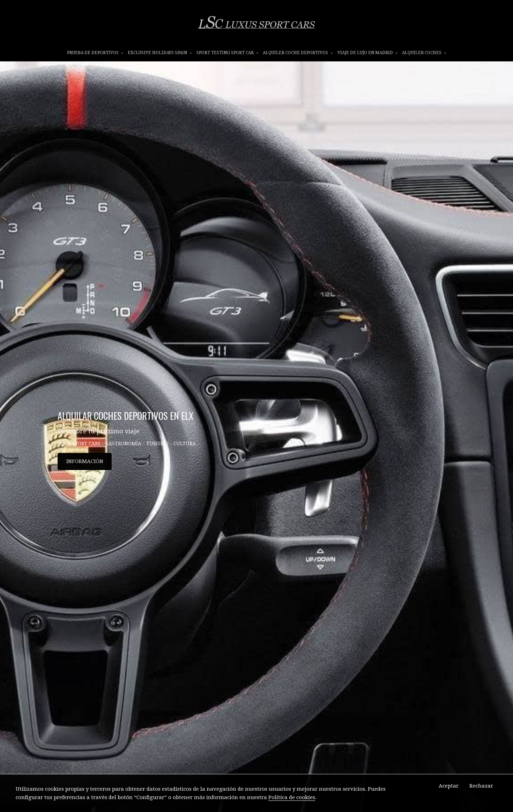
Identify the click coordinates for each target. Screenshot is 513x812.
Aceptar (449, 786)
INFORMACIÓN (85, 487)
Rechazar (481, 786)
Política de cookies (292, 797)
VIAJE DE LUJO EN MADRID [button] (367, 55)
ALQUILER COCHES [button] (424, 55)
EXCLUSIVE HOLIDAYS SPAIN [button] (160, 55)
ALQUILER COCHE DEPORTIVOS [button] (298, 55)
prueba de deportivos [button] (95, 55)
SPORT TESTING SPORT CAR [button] (227, 55)
